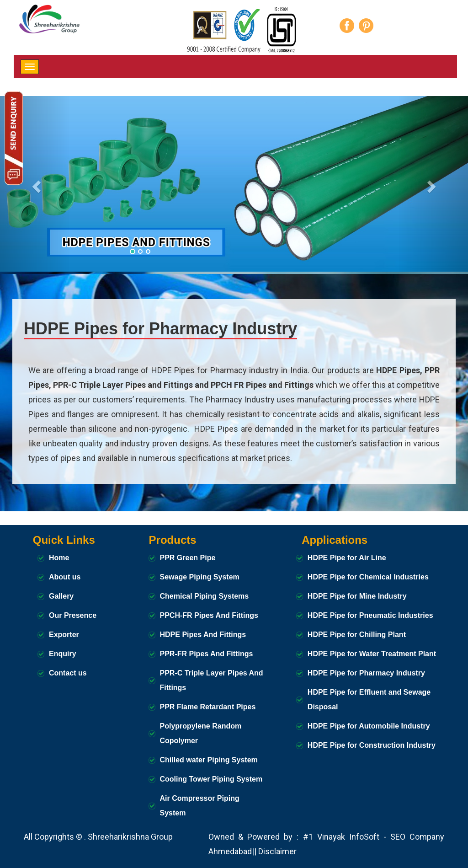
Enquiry (63, 654)
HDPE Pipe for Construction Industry (372, 745)
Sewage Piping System (200, 577)
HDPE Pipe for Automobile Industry (369, 726)
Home (59, 558)
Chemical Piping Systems (205, 596)
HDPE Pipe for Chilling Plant (357, 635)
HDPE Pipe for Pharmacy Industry (366, 673)
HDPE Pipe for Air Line (347, 558)
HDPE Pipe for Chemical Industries (368, 577)
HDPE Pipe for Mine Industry (357, 596)
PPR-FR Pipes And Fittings (207, 654)
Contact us (68, 673)
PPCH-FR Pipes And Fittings (209, 615)
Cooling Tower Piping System (211, 779)
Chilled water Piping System (209, 760)
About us (65, 577)
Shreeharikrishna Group (130, 837)
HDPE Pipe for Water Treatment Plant (372, 654)
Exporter (64, 635)
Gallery (61, 596)
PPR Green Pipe (188, 558)
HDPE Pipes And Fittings (203, 635)
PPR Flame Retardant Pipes (208, 707)
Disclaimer (277, 851)
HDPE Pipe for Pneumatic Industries (370, 615)
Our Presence (73, 615)
